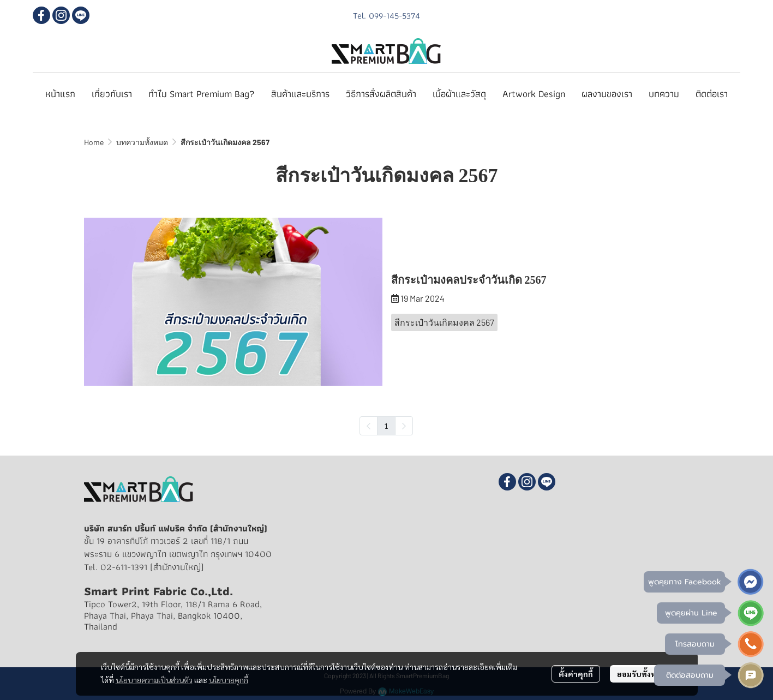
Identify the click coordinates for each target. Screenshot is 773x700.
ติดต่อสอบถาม (690, 675)
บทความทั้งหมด (142, 142)
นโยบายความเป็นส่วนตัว (154, 680)
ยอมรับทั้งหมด (641, 674)
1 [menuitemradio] (386, 426)
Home (94, 142)
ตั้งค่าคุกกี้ (576, 674)
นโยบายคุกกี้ (229, 680)
